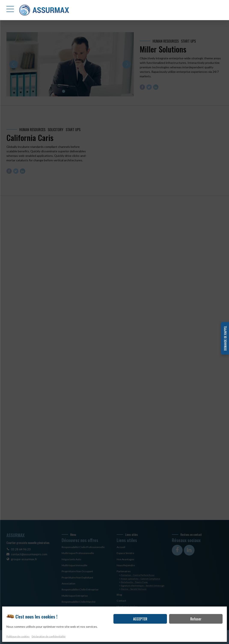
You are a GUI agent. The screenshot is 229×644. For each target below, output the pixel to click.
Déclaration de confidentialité (49, 636)
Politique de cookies (18, 636)
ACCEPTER (140, 619)
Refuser (196, 619)
